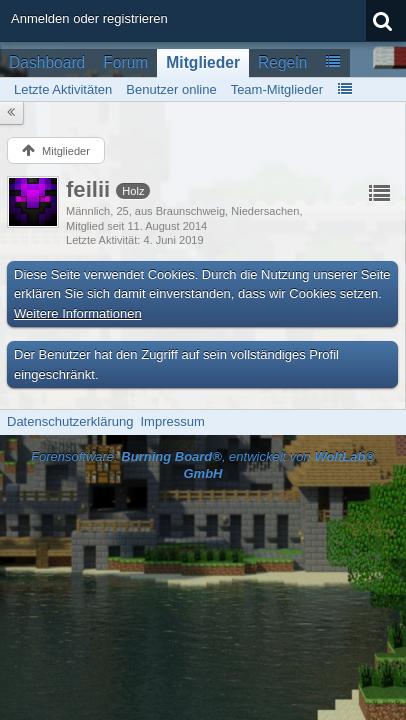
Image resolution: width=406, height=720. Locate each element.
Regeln (282, 62)
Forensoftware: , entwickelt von (203, 465)
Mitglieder (203, 62)
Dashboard (47, 62)
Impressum (172, 421)
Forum (125, 62)
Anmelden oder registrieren (89, 18)
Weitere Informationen (78, 313)
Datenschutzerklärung (70, 421)
